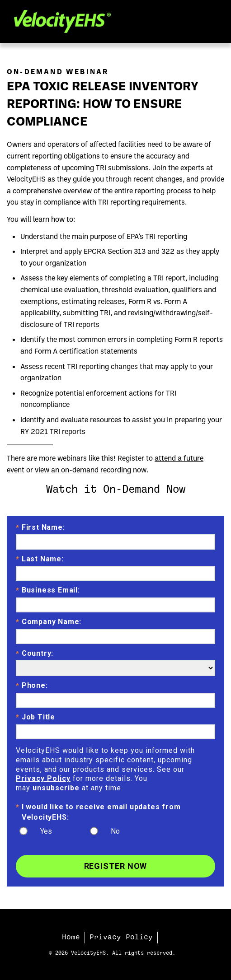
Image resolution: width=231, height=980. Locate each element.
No (115, 831)
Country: (35, 654)
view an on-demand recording (83, 470)
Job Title (35, 718)
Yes (46, 831)
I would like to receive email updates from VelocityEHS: (98, 812)
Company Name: (49, 622)
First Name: (40, 528)
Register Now (116, 866)
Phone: (32, 686)
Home (71, 937)
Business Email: (48, 591)
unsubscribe (56, 788)
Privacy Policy (43, 778)
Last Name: (40, 560)
